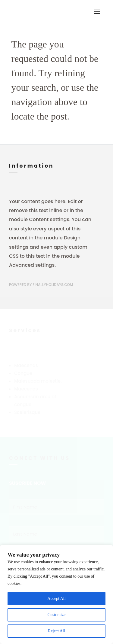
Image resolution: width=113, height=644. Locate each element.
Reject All (56, 631)
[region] (56, 594)
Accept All (56, 598)
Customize (57, 615)
